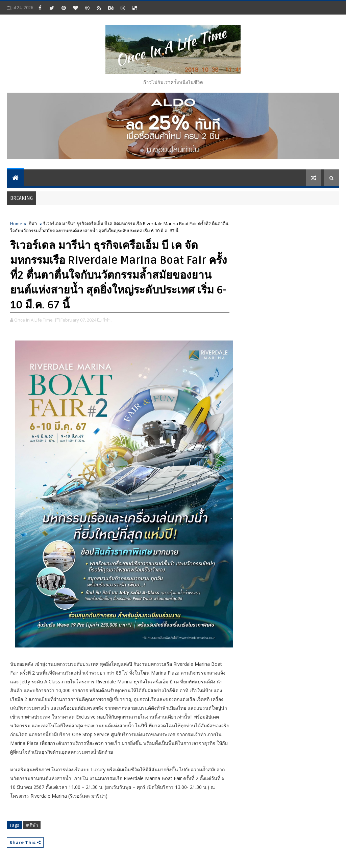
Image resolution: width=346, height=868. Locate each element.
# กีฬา (32, 825)
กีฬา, (107, 320)
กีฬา (33, 224)
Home (16, 224)
